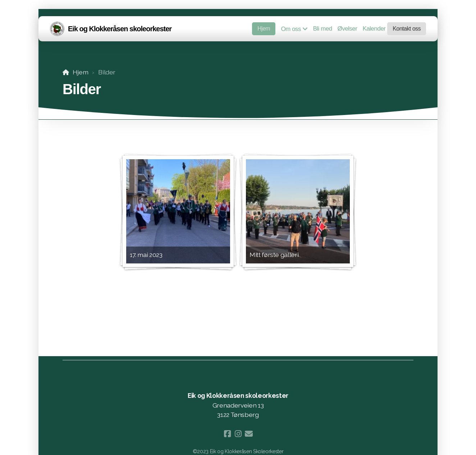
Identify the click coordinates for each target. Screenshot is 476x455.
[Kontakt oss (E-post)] (249, 434)
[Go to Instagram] (238, 434)
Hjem (81, 72)
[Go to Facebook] (227, 434)
